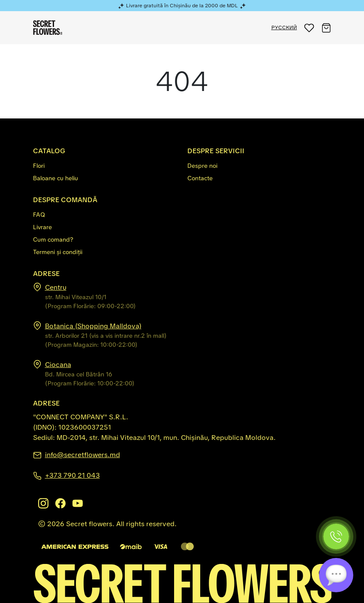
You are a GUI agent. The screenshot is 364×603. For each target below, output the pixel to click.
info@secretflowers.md (83, 455)
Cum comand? (53, 239)
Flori (39, 166)
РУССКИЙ (284, 27)
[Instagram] (43, 503)
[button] (309, 28)
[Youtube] (78, 503)
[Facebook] (60, 503)
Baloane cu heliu (56, 178)
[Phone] (336, 536)
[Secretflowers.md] (182, 583)
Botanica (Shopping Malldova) (93, 326)
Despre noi (202, 166)
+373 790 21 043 (72, 475)
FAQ (39, 215)
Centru (56, 287)
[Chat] (336, 575)
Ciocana (58, 365)
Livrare (42, 227)
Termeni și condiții (58, 252)
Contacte (200, 178)
